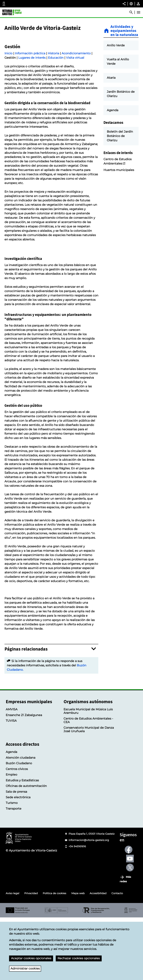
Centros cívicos (17, 832)
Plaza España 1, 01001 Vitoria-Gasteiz (92, 896)
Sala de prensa (16, 854)
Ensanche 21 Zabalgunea (24, 778)
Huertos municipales (119, 170)
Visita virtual (75, 91)
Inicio (8, 86)
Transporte (14, 871)
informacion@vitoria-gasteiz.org (89, 903)
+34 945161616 (77, 909)
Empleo (11, 837)
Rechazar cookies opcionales (79, 958)
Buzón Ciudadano (19, 826)
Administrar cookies (25, 968)
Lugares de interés (32, 91)
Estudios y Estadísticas (22, 843)
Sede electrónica (18, 860)
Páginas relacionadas (26, 711)
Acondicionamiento (76, 86)
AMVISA (12, 772)
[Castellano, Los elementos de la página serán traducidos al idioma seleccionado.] (131, 4)
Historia (53, 86)
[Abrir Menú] (139, 12)
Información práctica (30, 86)
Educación (56, 91)
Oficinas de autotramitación (26, 848)
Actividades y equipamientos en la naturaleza (124, 31)
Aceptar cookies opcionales (31, 958)
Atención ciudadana (21, 820)
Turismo (12, 866)
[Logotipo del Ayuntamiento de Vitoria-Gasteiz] (19, 901)
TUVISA (11, 783)
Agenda (11, 815)
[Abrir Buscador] (132, 12)
